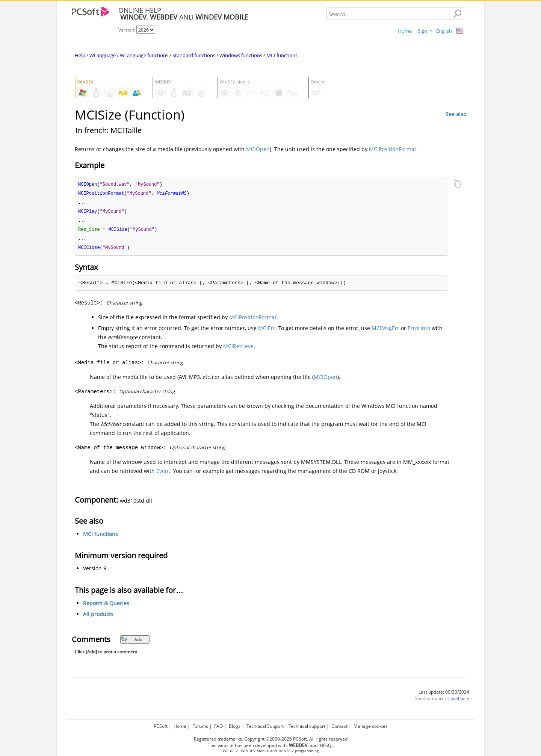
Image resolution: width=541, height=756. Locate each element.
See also (456, 114)
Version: (127, 30)
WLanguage (103, 55)
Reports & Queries (106, 606)
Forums (200, 726)
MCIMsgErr (385, 331)
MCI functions (282, 55)
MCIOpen (258, 149)
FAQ (218, 726)
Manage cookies (371, 726)
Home (405, 31)
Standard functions (194, 55)
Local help (459, 702)
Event (163, 474)
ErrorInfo (419, 331)
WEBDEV (230, 751)
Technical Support (265, 726)
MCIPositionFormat (393, 149)
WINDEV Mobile (255, 751)
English (444, 31)
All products (98, 617)
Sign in (425, 31)
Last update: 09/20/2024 (444, 695)
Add (132, 642)
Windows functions (241, 55)
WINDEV (286, 751)
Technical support (307, 726)
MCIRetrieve (238, 349)
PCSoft (161, 726)
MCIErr (267, 331)
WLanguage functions (144, 55)
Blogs (235, 726)
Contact (339, 726)
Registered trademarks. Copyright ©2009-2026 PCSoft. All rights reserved (271, 739)
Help (80, 55)
